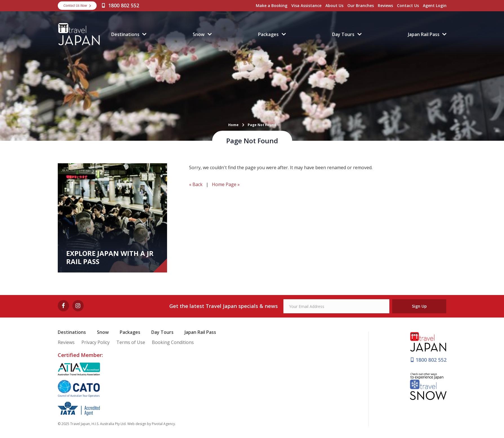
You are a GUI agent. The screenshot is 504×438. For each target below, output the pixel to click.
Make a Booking (272, 5)
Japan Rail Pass (424, 34)
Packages (268, 34)
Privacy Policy (96, 342)
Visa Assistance (306, 5)
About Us (334, 5)
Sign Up (419, 306)
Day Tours (343, 34)
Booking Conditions (173, 342)
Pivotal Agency (163, 424)
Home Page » (226, 184)
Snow (199, 34)
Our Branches (361, 5)
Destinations (125, 34)
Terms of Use (131, 342)
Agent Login (435, 5)
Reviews (385, 5)
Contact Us (408, 5)
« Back (196, 184)
